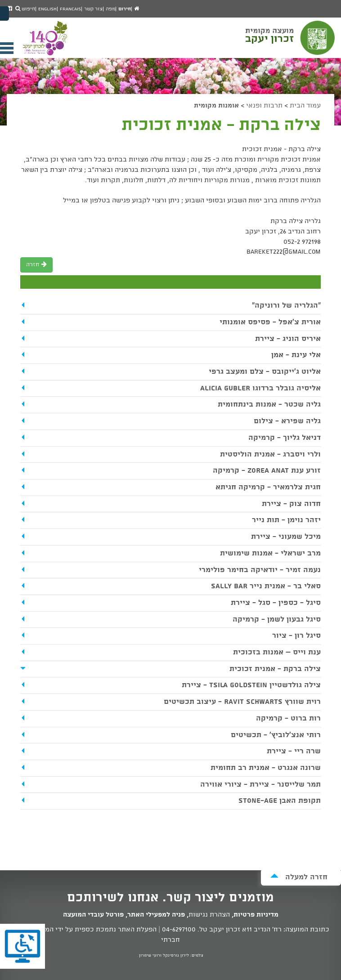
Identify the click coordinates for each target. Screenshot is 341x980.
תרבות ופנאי (264, 106)
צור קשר (93, 9)
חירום (125, 9)
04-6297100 (179, 930)
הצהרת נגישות (209, 915)
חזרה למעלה (299, 877)
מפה (110, 9)
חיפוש (25, 9)
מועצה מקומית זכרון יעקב (291, 42)
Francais (70, 9)
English (47, 9)
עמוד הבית (305, 106)
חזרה (36, 265)
